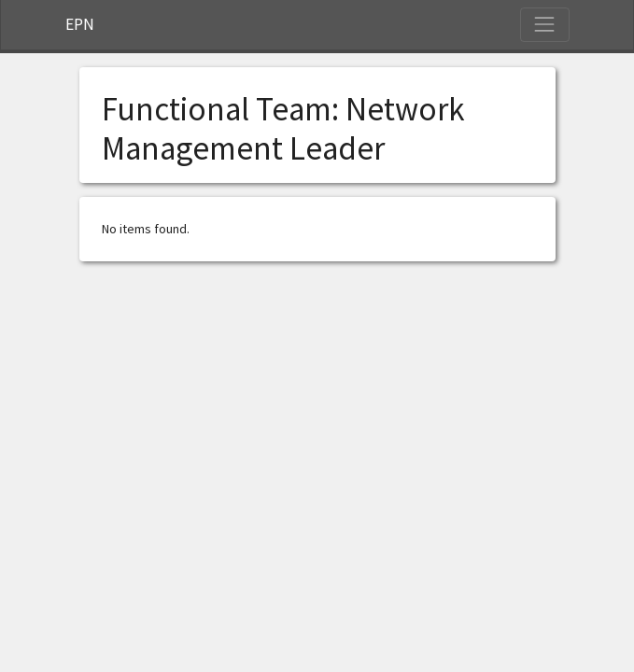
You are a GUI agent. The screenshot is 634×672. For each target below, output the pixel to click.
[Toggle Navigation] (544, 24)
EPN (80, 24)
